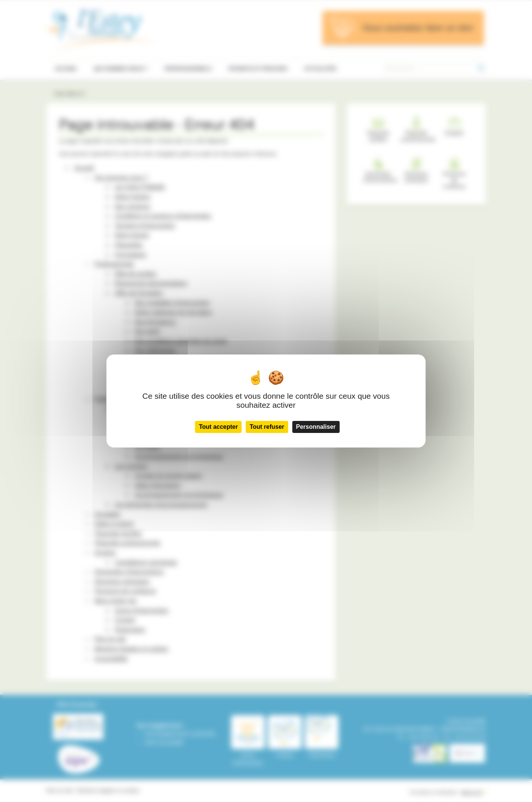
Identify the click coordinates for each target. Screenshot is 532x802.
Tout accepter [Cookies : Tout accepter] (218, 427)
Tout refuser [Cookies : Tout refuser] (267, 427)
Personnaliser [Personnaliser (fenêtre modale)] (316, 427)
